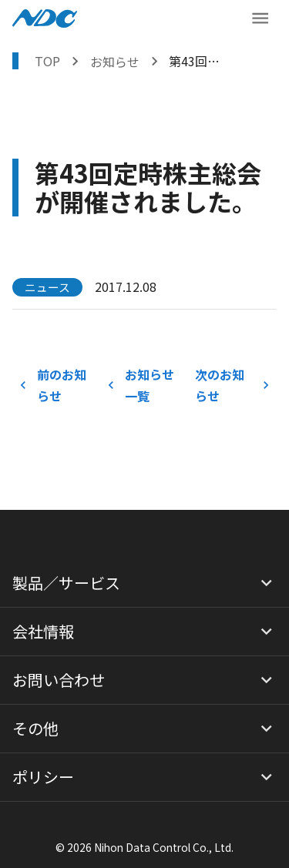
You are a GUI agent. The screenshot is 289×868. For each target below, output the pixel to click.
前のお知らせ (56, 385)
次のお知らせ (233, 385)
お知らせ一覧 (144, 385)
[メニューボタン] (260, 18)
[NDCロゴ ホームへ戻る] (45, 18)
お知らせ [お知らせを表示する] (115, 62)
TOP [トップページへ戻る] (47, 61)
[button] (144, 583)
